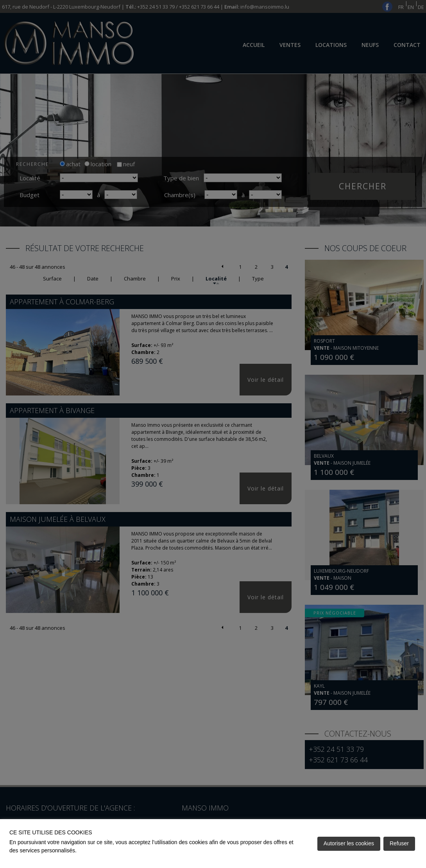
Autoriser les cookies (349, 843)
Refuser (399, 843)
